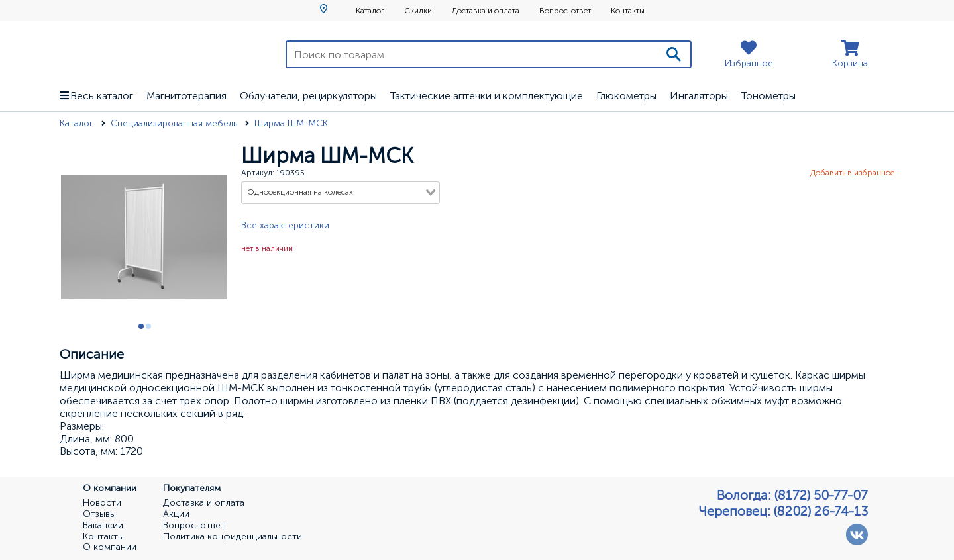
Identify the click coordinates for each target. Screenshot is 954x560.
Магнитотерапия (186, 96)
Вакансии (103, 526)
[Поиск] (674, 54)
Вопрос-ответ (565, 11)
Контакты (628, 11)
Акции (176, 514)
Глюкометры (626, 96)
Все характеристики (285, 225)
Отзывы (99, 514)
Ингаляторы (699, 96)
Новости (102, 503)
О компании (110, 547)
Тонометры (768, 96)
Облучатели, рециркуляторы (308, 96)
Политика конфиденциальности (233, 537)
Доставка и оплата (486, 11)
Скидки (418, 11)
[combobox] (341, 193)
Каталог (370, 11)
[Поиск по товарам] (472, 54)
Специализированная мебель (175, 123)
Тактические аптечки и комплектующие (487, 96)
